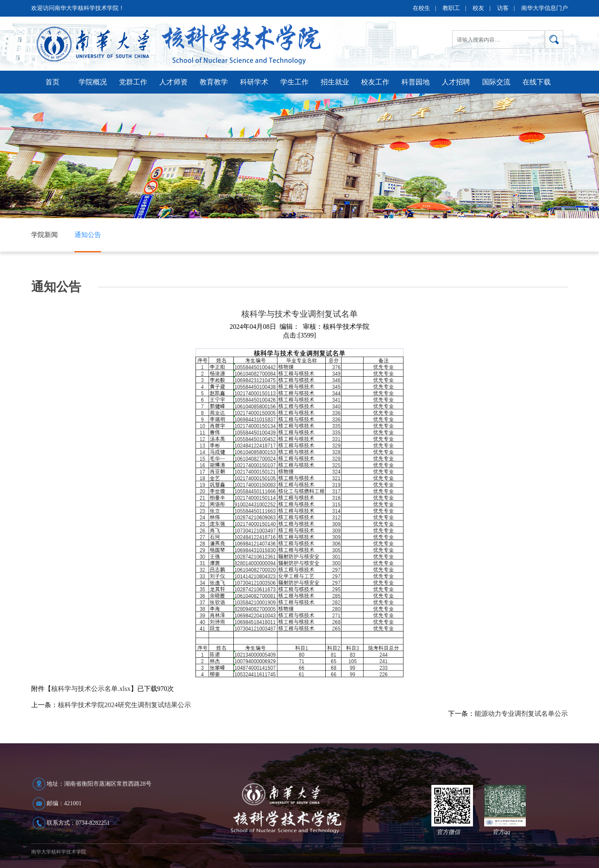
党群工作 (133, 82)
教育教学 (214, 82)
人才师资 (173, 82)
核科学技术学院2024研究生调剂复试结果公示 (124, 705)
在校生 (421, 8)
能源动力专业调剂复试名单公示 (521, 714)
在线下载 (537, 82)
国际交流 (496, 82)
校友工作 (375, 82)
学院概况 (93, 82)
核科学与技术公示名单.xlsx (91, 689)
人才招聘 (456, 82)
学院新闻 (45, 235)
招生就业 (335, 82)
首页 (52, 82)
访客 (503, 8)
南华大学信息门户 (545, 8)
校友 (478, 8)
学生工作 (295, 82)
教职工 (451, 8)
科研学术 (254, 82)
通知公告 (88, 235)
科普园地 (416, 82)
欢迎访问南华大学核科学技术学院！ (78, 8)
